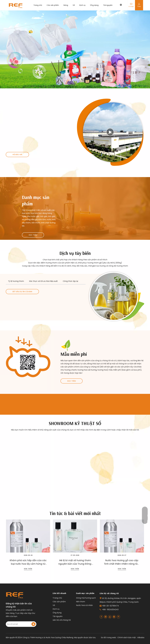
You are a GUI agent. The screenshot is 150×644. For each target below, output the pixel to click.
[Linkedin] (106, 617)
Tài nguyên (108, 5)
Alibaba (141, 637)
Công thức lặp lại (70, 281)
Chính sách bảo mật (127, 637)
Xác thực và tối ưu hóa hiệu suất (43, 281)
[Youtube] (110, 617)
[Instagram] (114, 617)
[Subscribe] (33, 624)
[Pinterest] (118, 617)
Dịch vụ (82, 5)
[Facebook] (101, 617)
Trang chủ (38, 5)
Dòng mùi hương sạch (86, 598)
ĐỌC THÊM (33, 235)
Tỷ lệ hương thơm (16, 281)
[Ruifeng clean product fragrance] (28, 357)
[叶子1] (66, 345)
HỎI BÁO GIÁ (17, 155)
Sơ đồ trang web (108, 637)
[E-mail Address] (19, 624)
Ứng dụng (94, 5)
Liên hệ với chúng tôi (62, 620)
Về (74, 5)
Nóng (66, 5)
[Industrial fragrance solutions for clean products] (116, 296)
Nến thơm (81, 602)
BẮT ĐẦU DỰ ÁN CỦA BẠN (22, 292)
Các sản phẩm (53, 5)
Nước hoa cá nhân (84, 605)
